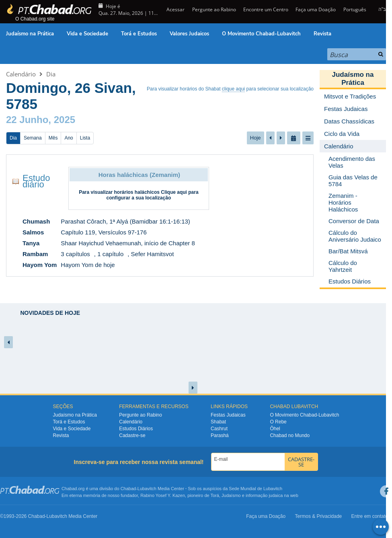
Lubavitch (147, 489)
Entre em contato (370, 516)
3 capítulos (75, 254)
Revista (322, 34)
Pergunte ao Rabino (214, 9)
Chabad (128, 489)
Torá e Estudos (139, 34)
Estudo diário (36, 181)
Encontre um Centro (266, 9)
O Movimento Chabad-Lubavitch (261, 34)
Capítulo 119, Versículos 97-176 (104, 232)
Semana (33, 138)
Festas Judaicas (228, 415)
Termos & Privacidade (319, 516)
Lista (85, 138)
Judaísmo (231, 495)
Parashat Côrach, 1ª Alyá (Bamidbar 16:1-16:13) (125, 221)
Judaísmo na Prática (30, 34)
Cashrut (219, 429)
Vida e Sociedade (87, 34)
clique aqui (233, 89)
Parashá (220, 435)
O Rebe (278, 422)
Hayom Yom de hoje (88, 265)
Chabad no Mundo (290, 435)
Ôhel (275, 429)
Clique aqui (174, 192)
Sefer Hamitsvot (153, 254)
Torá (214, 495)
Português (355, 9)
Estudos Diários (136, 429)
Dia (51, 74)
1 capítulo (110, 254)
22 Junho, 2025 (41, 120)
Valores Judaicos (189, 34)
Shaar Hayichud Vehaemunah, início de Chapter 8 (128, 243)
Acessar (175, 9)
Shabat (218, 422)
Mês (53, 138)
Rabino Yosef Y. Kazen (163, 495)
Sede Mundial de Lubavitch (256, 489)
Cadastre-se (132, 435)
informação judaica (264, 495)
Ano (69, 138)
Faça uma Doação (316, 9)
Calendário (21, 74)
